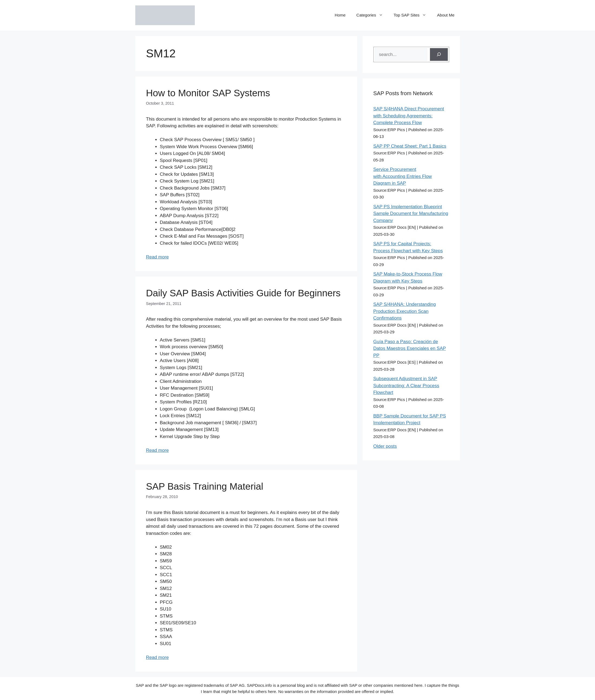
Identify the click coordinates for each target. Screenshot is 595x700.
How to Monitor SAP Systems (208, 93)
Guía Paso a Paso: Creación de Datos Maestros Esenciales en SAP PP (410, 349)
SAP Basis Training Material (205, 486)
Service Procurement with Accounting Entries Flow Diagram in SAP (403, 176)
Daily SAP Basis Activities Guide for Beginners (243, 293)
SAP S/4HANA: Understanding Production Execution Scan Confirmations (405, 311)
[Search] (439, 55)
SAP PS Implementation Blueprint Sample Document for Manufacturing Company (411, 214)
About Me (446, 15)
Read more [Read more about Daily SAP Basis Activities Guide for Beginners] (157, 450)
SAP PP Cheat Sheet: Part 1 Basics (410, 146)
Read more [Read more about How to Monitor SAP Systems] (157, 257)
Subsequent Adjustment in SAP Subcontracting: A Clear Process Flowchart (406, 386)
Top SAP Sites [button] (413, 15)
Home (340, 15)
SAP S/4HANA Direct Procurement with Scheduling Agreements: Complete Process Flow (409, 116)
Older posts (385, 446)
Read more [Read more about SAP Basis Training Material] (157, 657)
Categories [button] (372, 15)
